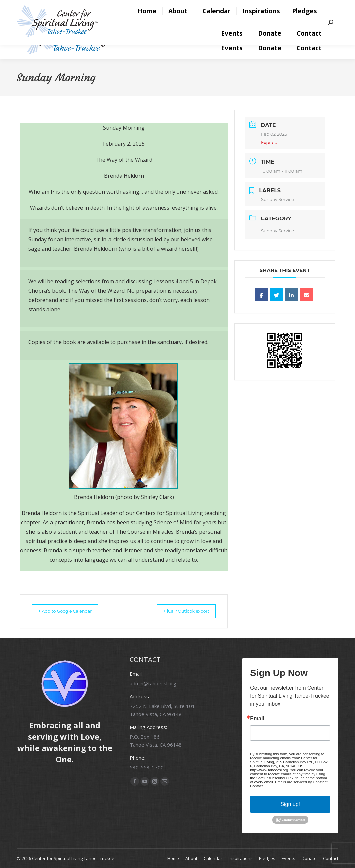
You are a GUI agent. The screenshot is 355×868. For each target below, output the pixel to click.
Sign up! (290, 804)
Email (257, 718)
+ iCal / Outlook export (180, 611)
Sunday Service (278, 231)
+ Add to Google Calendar (71, 611)
